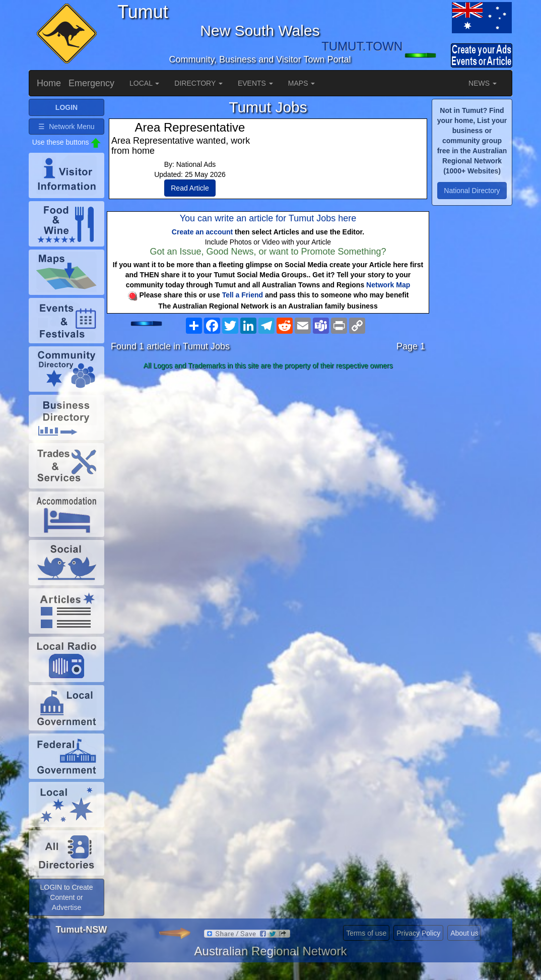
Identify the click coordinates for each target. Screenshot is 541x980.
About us (464, 933)
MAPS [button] (302, 83)
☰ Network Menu (66, 127)
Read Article (190, 188)
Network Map (388, 285)
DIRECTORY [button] (198, 83)
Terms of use (366, 933)
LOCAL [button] (144, 83)
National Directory (472, 191)
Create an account (202, 232)
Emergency (91, 83)
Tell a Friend (243, 295)
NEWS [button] (483, 83)
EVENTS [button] (255, 83)
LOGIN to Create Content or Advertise (66, 897)
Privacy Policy (418, 933)
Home (49, 83)
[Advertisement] (268, 453)
